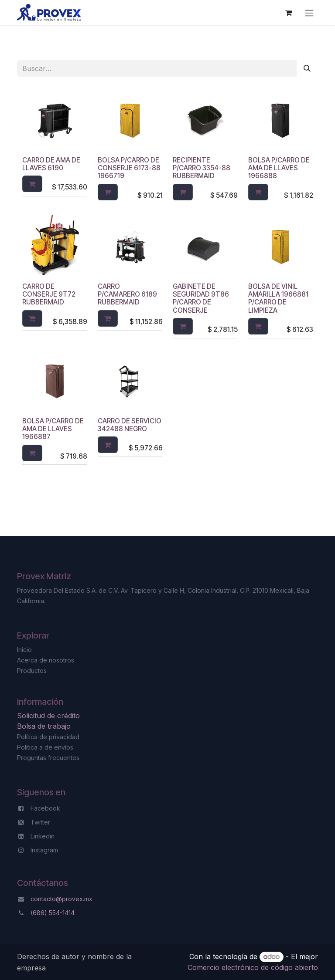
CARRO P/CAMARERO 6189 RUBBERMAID (127, 294)
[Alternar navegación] (309, 13)
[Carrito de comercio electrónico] (288, 13)
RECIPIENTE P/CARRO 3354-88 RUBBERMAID (202, 168)
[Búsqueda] (307, 68)
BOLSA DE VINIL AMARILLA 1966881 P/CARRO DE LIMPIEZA (278, 298)
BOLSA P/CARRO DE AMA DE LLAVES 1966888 (279, 168)
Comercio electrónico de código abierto (253, 967)
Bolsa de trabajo (44, 726)
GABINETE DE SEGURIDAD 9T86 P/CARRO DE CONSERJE (201, 298)
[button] (32, 184)
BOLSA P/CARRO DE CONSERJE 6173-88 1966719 (129, 168)
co (34, 899)
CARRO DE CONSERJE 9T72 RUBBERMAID (49, 294)
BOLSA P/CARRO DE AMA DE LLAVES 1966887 (53, 429)
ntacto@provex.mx (65, 899)
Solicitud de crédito (50, 716)
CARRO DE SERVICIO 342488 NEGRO (130, 425)
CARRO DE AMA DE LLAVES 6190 (51, 164)
